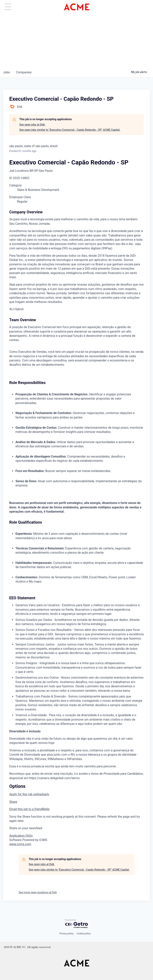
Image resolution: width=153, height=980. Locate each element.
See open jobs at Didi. (32, 125)
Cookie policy (84, 934)
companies (24, 72)
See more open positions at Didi (38, 892)
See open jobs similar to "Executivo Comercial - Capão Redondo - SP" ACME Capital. (70, 130)
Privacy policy (66, 934)
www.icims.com (20, 844)
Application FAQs (21, 836)
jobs (6, 72)
